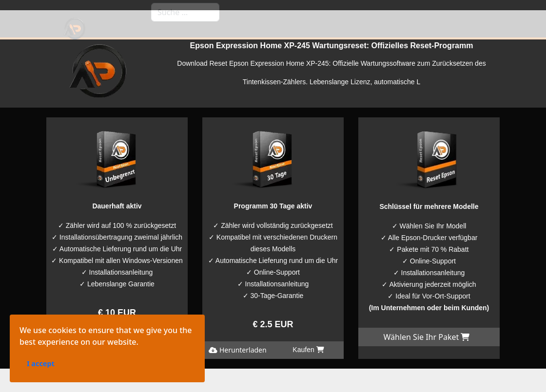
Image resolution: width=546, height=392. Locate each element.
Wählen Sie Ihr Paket (426, 337)
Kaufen (152, 338)
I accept (14, 386)
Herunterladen (82, 338)
